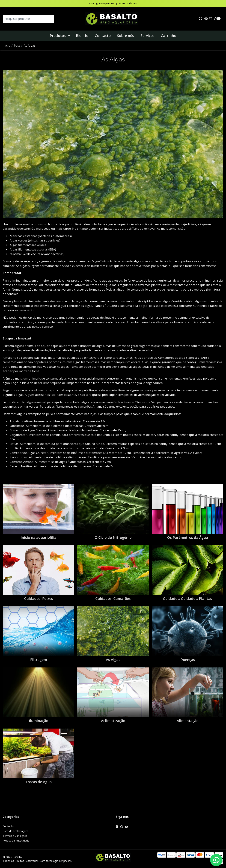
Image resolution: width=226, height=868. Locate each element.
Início (6, 45)
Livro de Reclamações (15, 831)
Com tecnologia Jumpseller (55, 861)
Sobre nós (126, 36)
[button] (208, 19)
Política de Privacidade (16, 840)
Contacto (103, 36)
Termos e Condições (15, 836)
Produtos (58, 36)
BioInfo (82, 36)
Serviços (148, 36)
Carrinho (169, 36)
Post (17, 45)
